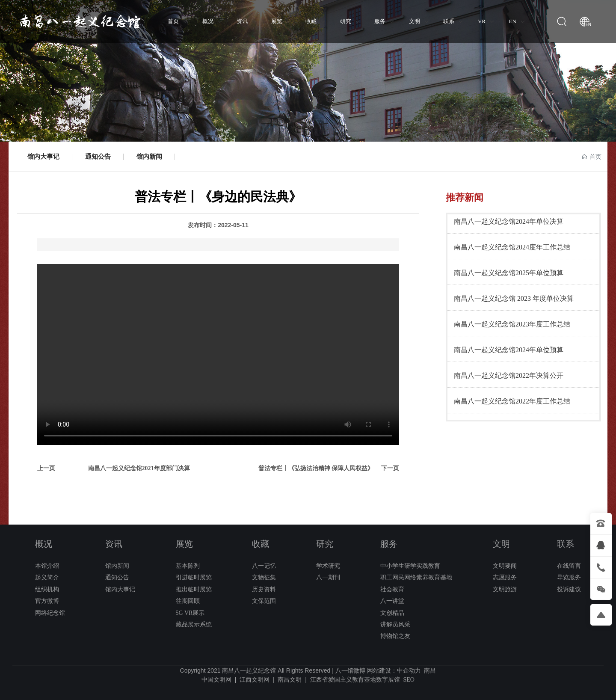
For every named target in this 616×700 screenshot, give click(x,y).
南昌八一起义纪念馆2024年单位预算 (509, 350)
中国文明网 (216, 680)
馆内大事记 (43, 157)
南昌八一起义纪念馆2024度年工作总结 (512, 247)
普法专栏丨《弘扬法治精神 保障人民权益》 (316, 468)
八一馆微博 (350, 671)
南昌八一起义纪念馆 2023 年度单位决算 (514, 298)
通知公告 (98, 157)
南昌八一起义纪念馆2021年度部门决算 (139, 468)
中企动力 (409, 671)
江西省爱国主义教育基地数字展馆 (355, 680)
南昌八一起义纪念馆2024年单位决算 (509, 221)
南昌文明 (290, 680)
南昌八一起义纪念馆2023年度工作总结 (512, 324)
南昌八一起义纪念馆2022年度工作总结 (512, 401)
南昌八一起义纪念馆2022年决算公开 (509, 375)
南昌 (430, 671)
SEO (409, 680)
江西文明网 (255, 680)
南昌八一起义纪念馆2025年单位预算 (509, 273)
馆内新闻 (149, 157)
